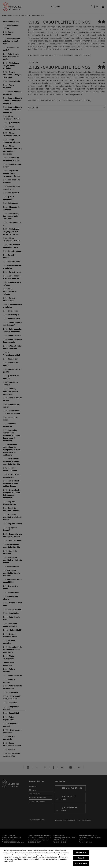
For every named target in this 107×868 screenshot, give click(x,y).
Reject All (81, 858)
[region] (53, 858)
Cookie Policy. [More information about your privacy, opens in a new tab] (8, 861)
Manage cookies (81, 852)
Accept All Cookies (81, 864)
